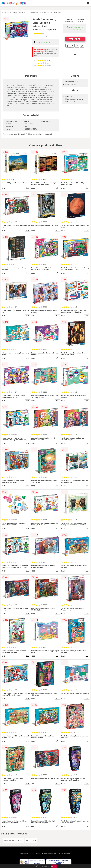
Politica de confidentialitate (46, 854)
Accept (54, 866)
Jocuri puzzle (19, 12)
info (27, 188)
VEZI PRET (75, 39)
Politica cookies (64, 854)
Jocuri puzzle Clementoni (52, 12)
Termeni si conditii (27, 854)
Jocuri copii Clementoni (33, 12)
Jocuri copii (8, 12)
